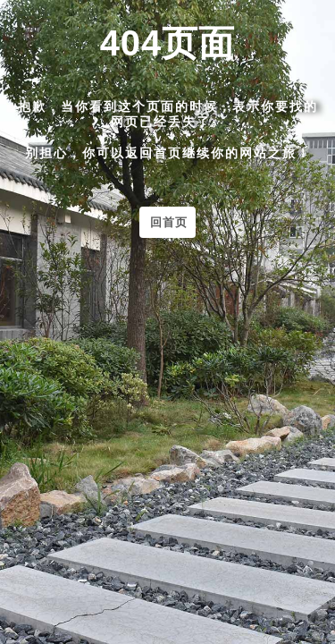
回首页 (169, 222)
